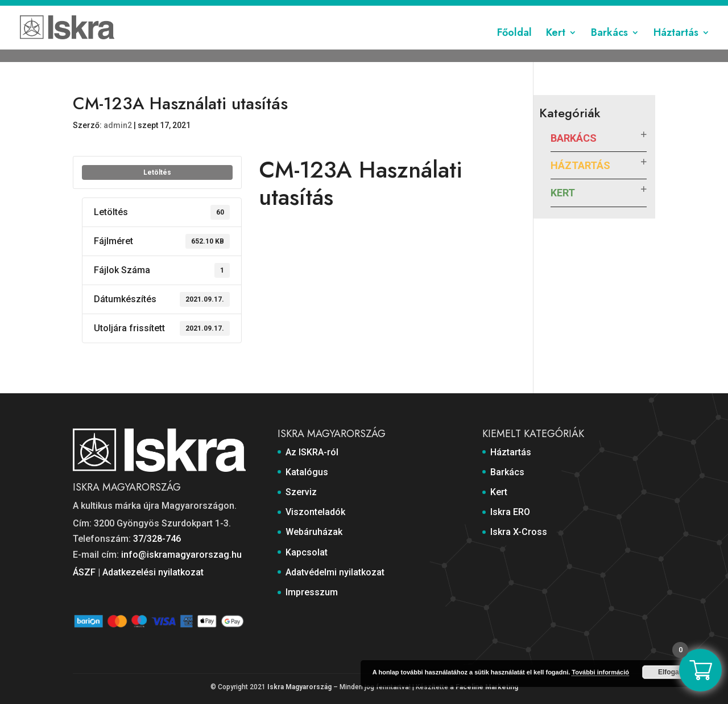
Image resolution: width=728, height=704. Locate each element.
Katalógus (278, 10)
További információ (600, 672)
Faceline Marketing (487, 687)
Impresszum (632, 10)
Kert (556, 47)
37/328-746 (157, 539)
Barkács (609, 47)
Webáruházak (431, 10)
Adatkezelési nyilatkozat (153, 572)
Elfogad (671, 672)
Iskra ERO (510, 512)
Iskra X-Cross (519, 532)
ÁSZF (84, 572)
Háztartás (676, 47)
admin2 (118, 125)
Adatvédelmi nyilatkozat (556, 10)
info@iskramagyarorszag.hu (181, 555)
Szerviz (320, 10)
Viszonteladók (370, 10)
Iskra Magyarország (299, 687)
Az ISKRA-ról (227, 10)
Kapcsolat (484, 10)
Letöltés (157, 172)
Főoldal (514, 47)
